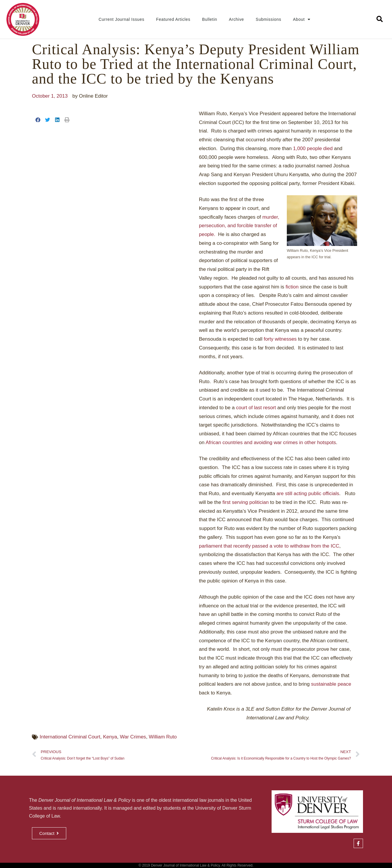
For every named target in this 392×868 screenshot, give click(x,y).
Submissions (269, 19)
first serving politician (246, 502)
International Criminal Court (70, 737)
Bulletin (210, 19)
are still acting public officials (308, 494)
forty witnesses (280, 339)
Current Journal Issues (122, 19)
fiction (292, 287)
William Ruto (163, 737)
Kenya (110, 737)
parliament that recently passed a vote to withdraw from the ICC (269, 546)
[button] (380, 19)
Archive (236, 19)
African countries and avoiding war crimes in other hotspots (271, 443)
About (302, 19)
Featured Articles (173, 19)
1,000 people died (313, 148)
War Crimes (133, 737)
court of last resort (256, 408)
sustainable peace (331, 684)
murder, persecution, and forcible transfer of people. (239, 226)
